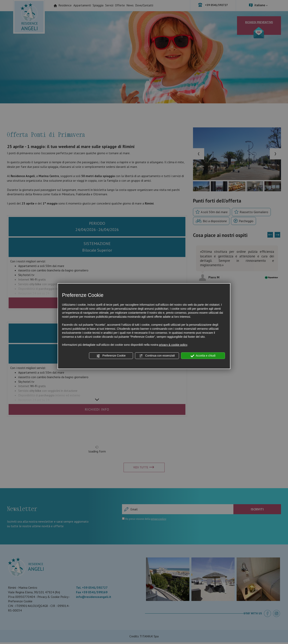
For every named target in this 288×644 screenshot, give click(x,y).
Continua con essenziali (157, 356)
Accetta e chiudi (203, 356)
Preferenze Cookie (111, 356)
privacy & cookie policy (173, 345)
